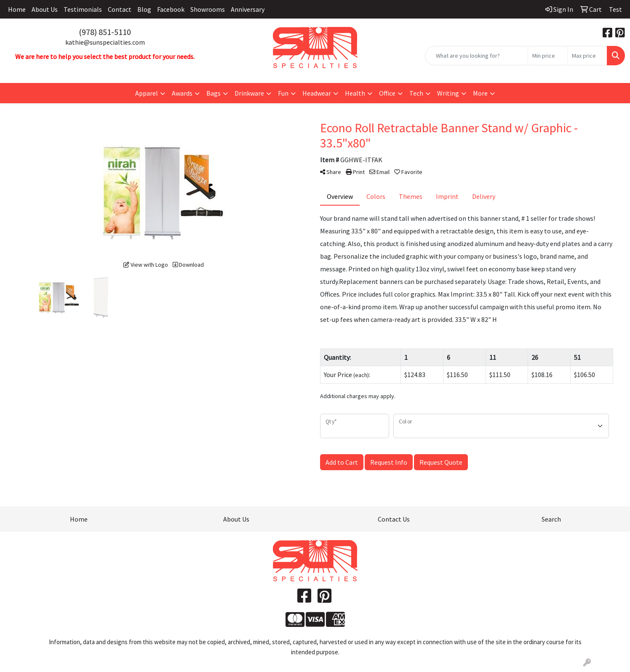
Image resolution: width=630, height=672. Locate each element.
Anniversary (248, 9)
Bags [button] (214, 93)
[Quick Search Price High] (587, 56)
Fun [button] (283, 93)
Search (551, 519)
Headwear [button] (317, 93)
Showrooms (208, 9)
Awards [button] (182, 93)
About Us (45, 9)
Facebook (171, 9)
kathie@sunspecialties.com (105, 42)
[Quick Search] (477, 56)
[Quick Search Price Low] (548, 56)
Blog (144, 9)
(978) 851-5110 (105, 32)
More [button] (480, 93)
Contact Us (394, 519)
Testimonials (83, 9)
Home (17, 9)
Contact (120, 9)
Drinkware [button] (249, 93)
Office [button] (387, 93)
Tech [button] (416, 93)
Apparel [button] (147, 93)
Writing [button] (448, 93)
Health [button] (355, 93)
